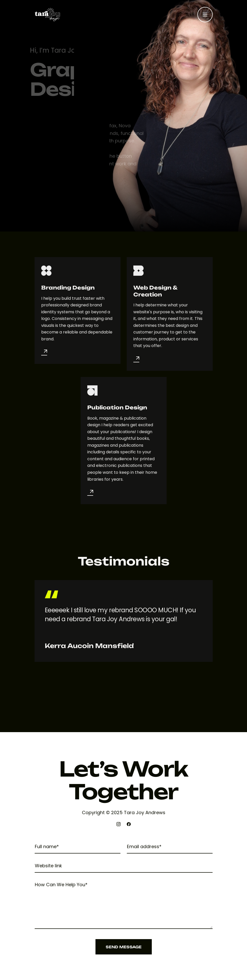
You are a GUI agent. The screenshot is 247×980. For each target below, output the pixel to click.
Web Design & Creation (155, 291)
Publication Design (117, 407)
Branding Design (68, 288)
